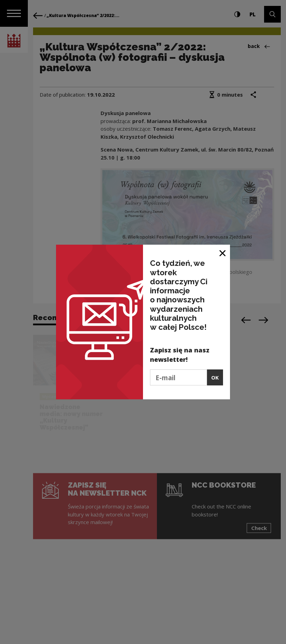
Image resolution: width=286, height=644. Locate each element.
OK (215, 377)
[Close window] (223, 252)
